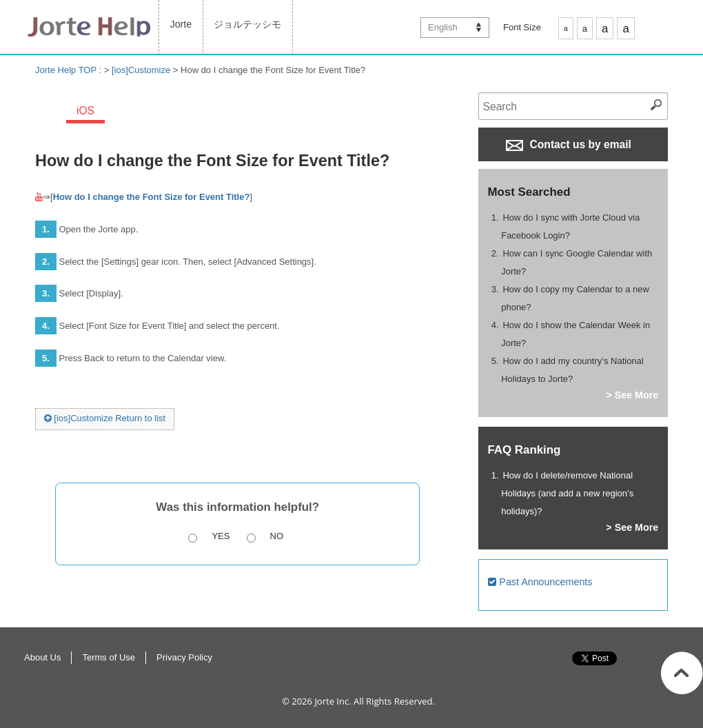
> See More (632, 395)
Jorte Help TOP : (70, 70)
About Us (42, 657)
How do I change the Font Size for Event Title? (152, 197)
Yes (221, 536)
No (277, 536)
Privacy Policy (184, 657)
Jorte (181, 24)
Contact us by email (569, 145)
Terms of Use (109, 657)
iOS (85, 111)
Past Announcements (540, 582)
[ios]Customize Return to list (105, 418)
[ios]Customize (141, 70)
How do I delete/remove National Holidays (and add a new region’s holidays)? (567, 493)
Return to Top (682, 673)
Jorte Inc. (333, 701)
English (443, 27)
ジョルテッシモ (247, 24)
